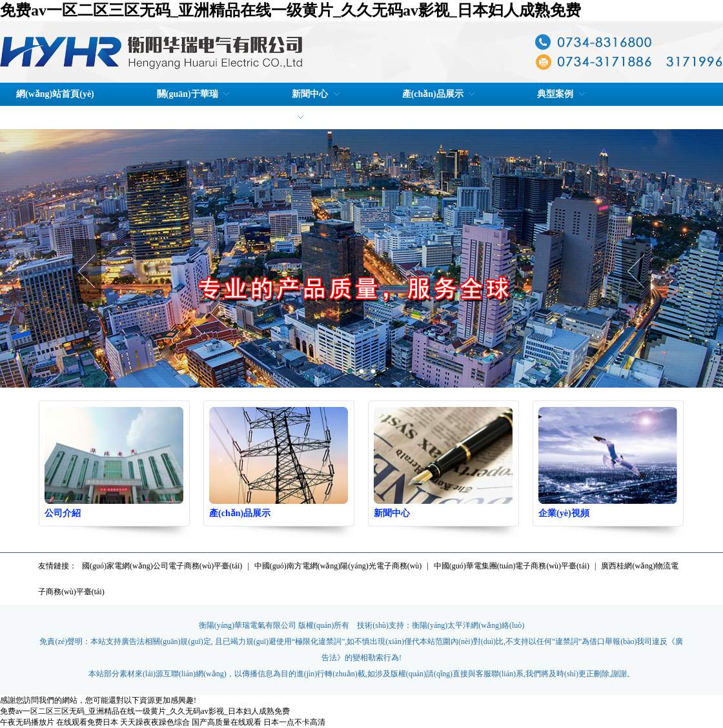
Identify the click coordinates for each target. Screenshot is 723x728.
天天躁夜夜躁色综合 (155, 722)
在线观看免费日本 (87, 722)
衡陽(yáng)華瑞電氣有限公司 (248, 625)
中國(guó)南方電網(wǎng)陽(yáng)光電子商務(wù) (338, 566)
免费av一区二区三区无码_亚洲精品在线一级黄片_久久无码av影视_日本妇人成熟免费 (290, 10)
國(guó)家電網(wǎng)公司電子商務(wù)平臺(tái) (162, 566)
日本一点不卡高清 (294, 722)
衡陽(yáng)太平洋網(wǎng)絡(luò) (468, 625)
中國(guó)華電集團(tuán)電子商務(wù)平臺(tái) (512, 566)
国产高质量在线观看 (227, 722)
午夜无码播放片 (27, 722)
